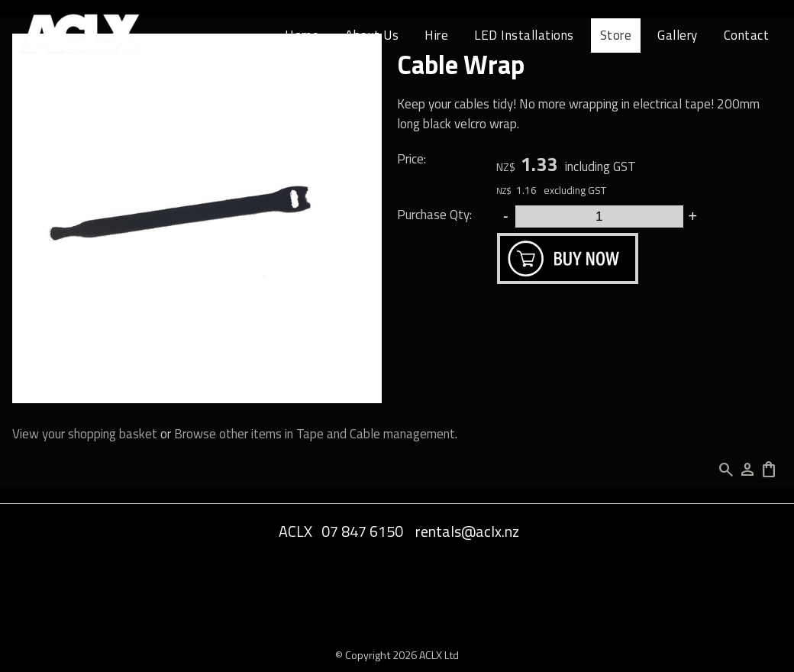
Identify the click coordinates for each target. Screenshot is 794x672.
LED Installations (524, 35)
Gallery (678, 35)
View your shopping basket (85, 434)
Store (616, 35)
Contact (747, 35)
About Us (372, 35)
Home (302, 35)
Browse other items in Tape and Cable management (315, 434)
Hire (436, 35)
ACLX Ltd (439, 655)
